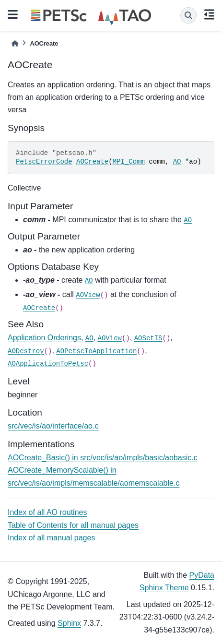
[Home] (15, 43)
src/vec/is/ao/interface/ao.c (53, 426)
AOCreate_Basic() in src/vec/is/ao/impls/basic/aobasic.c (103, 458)
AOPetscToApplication (96, 351)
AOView (88, 295)
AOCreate (92, 162)
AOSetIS (148, 338)
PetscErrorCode (44, 162)
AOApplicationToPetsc (48, 364)
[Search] (188, 15)
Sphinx (69, 623)
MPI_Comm (129, 162)
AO (177, 162)
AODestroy (26, 351)
